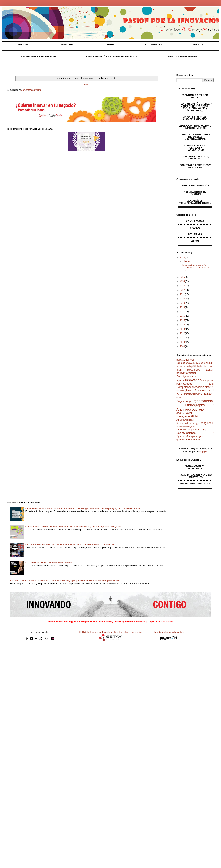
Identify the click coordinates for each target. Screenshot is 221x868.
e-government (190, 438)
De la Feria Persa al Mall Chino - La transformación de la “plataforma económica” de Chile (70, 544)
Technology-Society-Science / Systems (195, 433)
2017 (182, 312)
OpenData (186, 394)
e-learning (195, 440)
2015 (182, 320)
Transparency (193, 436)
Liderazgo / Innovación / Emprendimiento (195, 127)
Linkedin (198, 45)
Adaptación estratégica (183, 56)
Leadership (200, 387)
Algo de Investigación (195, 186)
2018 (182, 307)
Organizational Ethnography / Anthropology (195, 405)
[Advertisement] (110, 664)
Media (111, 45)
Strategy (188, 430)
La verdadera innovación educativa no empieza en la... (196, 268)
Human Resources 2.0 (194, 368)
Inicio (86, 85)
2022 (182, 290)
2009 (182, 346)
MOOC (210, 387)
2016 (182, 316)
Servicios (67, 45)
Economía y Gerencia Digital (195, 96)
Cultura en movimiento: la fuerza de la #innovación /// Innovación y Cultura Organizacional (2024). (74, 526)
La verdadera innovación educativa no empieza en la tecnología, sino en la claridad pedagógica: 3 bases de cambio (83, 508)
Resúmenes (195, 234)
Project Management (184, 415)
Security (187, 427)
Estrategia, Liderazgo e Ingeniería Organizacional (195, 137)
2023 (182, 286)
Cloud (191, 363)
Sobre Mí (24, 45)
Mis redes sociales (40, 632)
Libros (195, 241)
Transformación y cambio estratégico (110, 56)
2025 (182, 277)
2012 (182, 333)
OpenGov (196, 394)
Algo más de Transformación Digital (195, 202)
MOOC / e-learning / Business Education (195, 118)
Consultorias (195, 221)
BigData (180, 360)
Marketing (181, 391)
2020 (182, 299)
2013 (182, 329)
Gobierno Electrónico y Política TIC (195, 166)
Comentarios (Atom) (31, 90)
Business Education (185, 361)
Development (201, 363)
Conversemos (154, 45)
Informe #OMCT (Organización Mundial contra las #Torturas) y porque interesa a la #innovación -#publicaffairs (65, 580)
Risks (182, 427)
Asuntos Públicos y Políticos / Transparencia (195, 148)
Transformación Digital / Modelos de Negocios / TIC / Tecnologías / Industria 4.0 (195, 107)
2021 (182, 294)
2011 (182, 338)
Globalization (201, 366)
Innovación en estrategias (38, 56)
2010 (182, 342)
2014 (182, 325)
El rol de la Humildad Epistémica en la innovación (50, 562)
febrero (186, 261)
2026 (182, 257)
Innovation (193, 380)
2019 (182, 303)
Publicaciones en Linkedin (195, 193)
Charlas (195, 228)
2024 (182, 281)
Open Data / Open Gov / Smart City (195, 158)
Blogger (203, 451)
